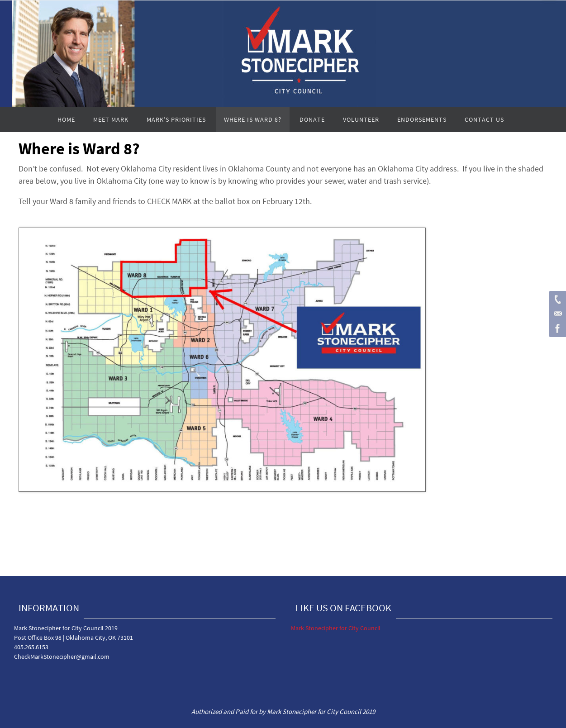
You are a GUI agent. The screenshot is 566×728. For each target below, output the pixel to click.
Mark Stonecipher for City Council (336, 628)
